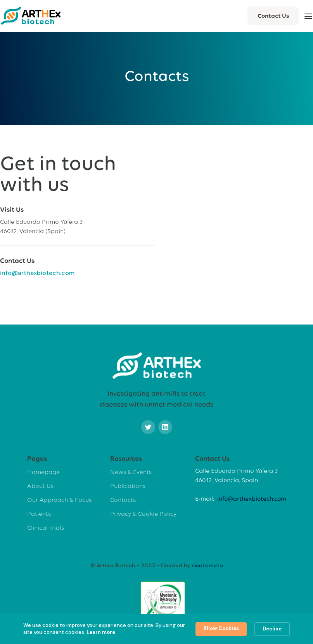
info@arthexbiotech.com (37, 273)
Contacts (123, 500)
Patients (39, 514)
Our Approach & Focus (59, 500)
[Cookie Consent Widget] (156, 629)
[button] (308, 16)
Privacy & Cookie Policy (143, 514)
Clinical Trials (46, 528)
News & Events (131, 472)
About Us (40, 486)
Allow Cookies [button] (221, 628)
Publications (128, 486)
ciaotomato (207, 565)
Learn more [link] (101, 632)
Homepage (43, 472)
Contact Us (273, 16)
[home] (31, 16)
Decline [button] (272, 629)
